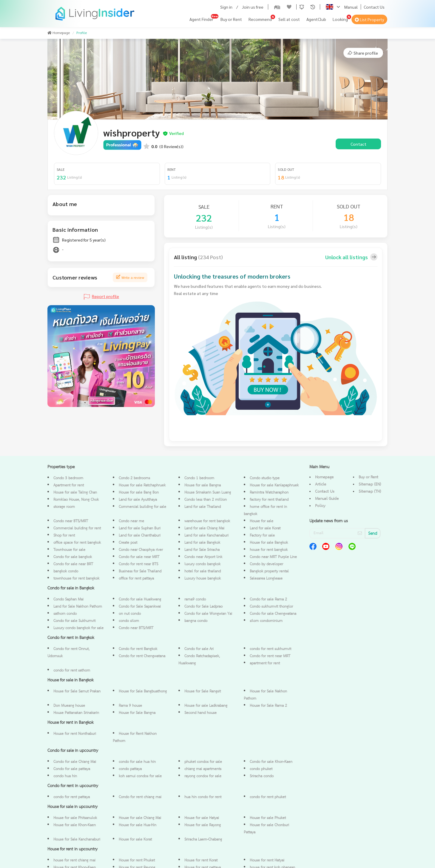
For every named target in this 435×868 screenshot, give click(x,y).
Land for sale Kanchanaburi (206, 536)
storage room (64, 507)
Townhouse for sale (69, 550)
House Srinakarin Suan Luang (208, 493)
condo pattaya (130, 769)
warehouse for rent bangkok (207, 521)
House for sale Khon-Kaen (75, 825)
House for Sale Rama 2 (268, 706)
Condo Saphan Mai (68, 599)
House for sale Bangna (203, 485)
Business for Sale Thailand (140, 571)
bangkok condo (66, 571)
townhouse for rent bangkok (76, 579)
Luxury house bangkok (203, 579)
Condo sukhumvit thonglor (271, 607)
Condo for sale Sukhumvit (74, 621)
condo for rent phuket (268, 797)
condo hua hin (65, 776)
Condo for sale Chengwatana (273, 614)
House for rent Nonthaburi (75, 734)
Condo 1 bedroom (199, 478)
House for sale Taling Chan (75, 493)
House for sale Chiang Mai (140, 818)
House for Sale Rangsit (203, 691)
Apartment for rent (69, 485)
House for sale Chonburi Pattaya (266, 829)
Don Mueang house (69, 706)
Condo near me (131, 521)
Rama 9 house (130, 706)
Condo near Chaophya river (141, 550)
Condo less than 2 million (206, 500)
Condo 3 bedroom (68, 478)
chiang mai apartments (203, 769)
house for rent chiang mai (74, 860)
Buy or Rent (231, 19)
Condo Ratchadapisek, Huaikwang (199, 660)
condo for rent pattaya (72, 797)
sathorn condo (65, 614)
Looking (340, 19)
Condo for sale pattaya (72, 769)
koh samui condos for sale (140, 776)
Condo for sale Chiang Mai (75, 762)
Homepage (324, 477)
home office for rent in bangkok (265, 510)
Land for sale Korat (265, 528)
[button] (302, 7)
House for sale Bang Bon (139, 493)
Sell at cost (289, 19)
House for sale (262, 521)
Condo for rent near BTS (138, 564)
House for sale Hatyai (202, 818)
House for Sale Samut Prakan (77, 691)
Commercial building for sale (142, 507)
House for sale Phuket (268, 818)
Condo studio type (265, 478)
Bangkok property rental (269, 571)
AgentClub (316, 19)
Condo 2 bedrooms (134, 478)
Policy (320, 506)
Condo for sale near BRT (73, 564)
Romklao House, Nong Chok (76, 500)
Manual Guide (327, 499)
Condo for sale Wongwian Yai (208, 614)
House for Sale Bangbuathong (143, 691)
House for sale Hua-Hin (138, 825)
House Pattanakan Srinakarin (76, 713)
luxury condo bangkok (202, 564)
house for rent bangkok (269, 550)
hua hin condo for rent (203, 797)
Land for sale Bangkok (202, 543)
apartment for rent (265, 663)
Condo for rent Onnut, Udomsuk (68, 653)
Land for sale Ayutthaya (138, 500)
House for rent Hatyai (267, 860)
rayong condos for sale (203, 776)
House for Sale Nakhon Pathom (265, 695)
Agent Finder (201, 19)
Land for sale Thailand (203, 507)
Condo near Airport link (203, 557)
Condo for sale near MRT (139, 557)
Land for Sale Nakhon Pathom (78, 607)
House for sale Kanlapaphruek (274, 485)
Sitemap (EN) (370, 484)
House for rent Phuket (137, 860)
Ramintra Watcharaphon (269, 493)
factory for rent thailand (269, 500)
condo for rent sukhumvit (270, 649)
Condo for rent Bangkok (138, 649)
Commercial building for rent (77, 528)
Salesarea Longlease (266, 579)
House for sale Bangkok (269, 543)
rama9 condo (195, 599)
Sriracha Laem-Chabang (203, 839)
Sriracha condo (262, 776)
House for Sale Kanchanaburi (77, 839)
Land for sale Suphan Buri (140, 528)
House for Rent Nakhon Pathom (135, 737)
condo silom (129, 621)
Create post (128, 543)
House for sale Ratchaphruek (142, 485)
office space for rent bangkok (77, 543)
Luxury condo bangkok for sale (78, 628)
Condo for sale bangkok (73, 557)
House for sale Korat (135, 839)
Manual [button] (351, 7)
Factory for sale (262, 536)
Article (321, 484)
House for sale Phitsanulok (75, 818)
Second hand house (200, 713)
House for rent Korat (201, 860)
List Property (369, 19)
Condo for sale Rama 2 (268, 599)
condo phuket (261, 769)
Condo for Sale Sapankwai (140, 607)
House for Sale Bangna (137, 713)
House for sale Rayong (203, 825)
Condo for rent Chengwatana (142, 656)
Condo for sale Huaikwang (140, 599)
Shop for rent (64, 536)
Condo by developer (266, 564)
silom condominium (266, 621)
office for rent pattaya (136, 579)
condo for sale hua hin (137, 762)
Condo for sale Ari (199, 649)
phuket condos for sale (203, 762)
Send (373, 534)
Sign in (226, 7)
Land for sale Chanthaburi (140, 536)
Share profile (363, 53)
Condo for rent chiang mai (140, 797)
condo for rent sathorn (72, 670)
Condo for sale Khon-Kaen (271, 762)
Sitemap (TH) (370, 491)
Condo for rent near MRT (270, 656)
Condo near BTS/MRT (71, 521)
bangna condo (196, 621)
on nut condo (130, 614)
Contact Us (374, 7)
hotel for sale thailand (203, 571)
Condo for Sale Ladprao (203, 607)
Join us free (253, 7)
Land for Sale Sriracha (202, 550)
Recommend (260, 19)
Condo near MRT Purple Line (273, 557)
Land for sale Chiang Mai (204, 528)
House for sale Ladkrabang (206, 706)
